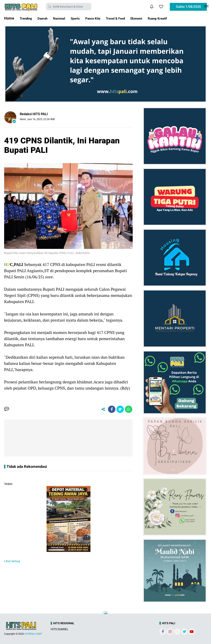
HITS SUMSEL (60, 629)
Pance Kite (104, 18)
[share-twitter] (119, 410)
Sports (84, 18)
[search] (69, 7)
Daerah (46, 18)
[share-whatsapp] (128, 410)
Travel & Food (130, 18)
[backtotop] (105, 614)
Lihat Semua (12, 562)
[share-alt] (100, 410)
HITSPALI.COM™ (33, 634)
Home (9, 18)
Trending (27, 18)
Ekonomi (154, 18)
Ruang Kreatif (178, 18)
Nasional (65, 18)
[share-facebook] (110, 410)
